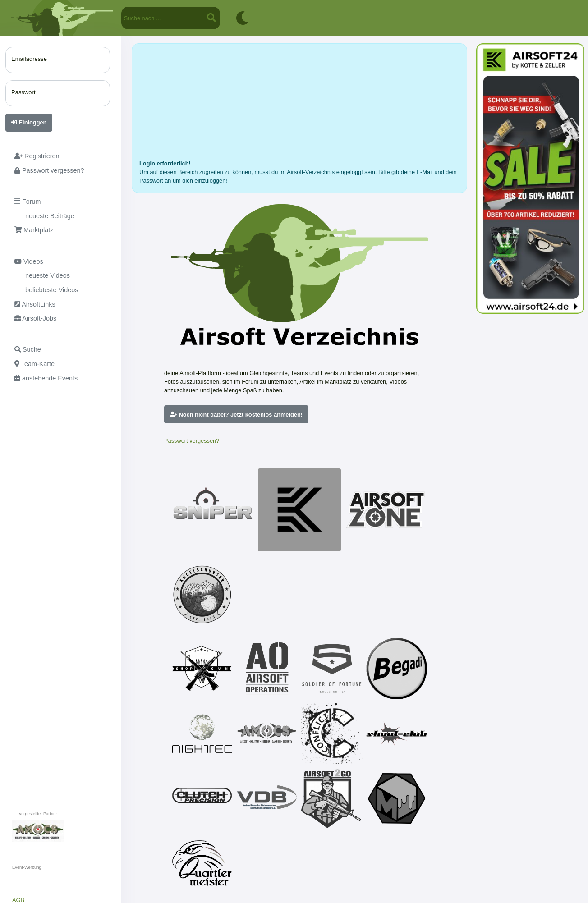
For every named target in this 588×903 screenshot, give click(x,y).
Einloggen (29, 122)
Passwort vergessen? (192, 441)
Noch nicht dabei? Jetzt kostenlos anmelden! (236, 415)
